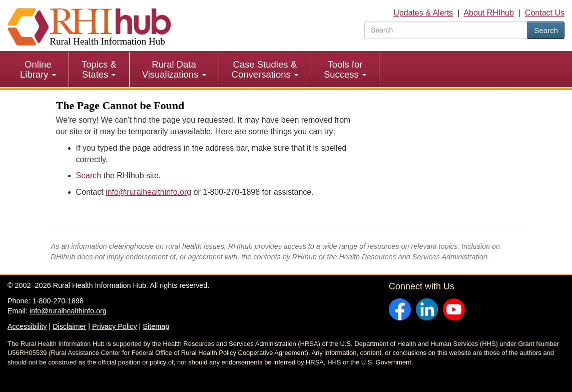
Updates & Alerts (423, 13)
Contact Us (545, 13)
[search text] (446, 30)
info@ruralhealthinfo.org (148, 192)
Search (546, 30)
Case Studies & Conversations (265, 69)
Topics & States (99, 69)
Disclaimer (69, 326)
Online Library (38, 69)
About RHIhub (489, 13)
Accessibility (27, 326)
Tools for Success (345, 69)
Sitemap (156, 326)
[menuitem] (38, 70)
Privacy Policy (115, 326)
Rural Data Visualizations (174, 69)
